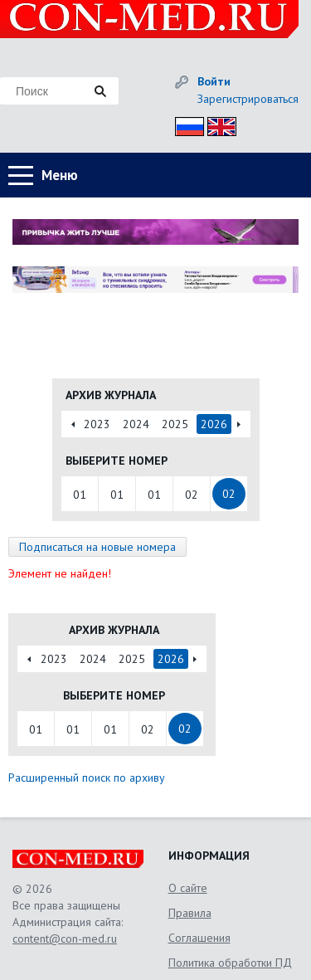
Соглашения (199, 938)
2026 (214, 424)
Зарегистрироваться (248, 99)
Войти (214, 81)
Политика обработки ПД (230, 963)
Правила (190, 913)
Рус (185, 124)
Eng (217, 124)
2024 (136, 424)
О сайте (188, 888)
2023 (97, 424)
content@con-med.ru (65, 939)
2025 (175, 424)
